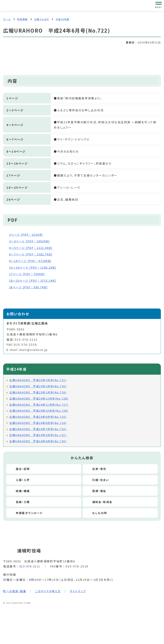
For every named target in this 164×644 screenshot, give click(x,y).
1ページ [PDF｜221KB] (27, 235)
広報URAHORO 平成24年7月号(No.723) (38, 429)
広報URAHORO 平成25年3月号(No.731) (38, 380)
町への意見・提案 (15, 591)
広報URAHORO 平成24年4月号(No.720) (38, 441)
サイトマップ (81, 591)
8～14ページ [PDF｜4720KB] (32, 261)
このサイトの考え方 (50, 591)
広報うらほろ (42, 19)
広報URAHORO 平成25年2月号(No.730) (38, 386)
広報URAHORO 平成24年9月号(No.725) (38, 417)
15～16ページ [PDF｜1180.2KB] (34, 267)
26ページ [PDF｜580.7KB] (30, 287)
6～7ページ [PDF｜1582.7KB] (32, 254)
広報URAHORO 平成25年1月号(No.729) (38, 392)
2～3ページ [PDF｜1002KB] (31, 241)
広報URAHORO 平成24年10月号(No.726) (39, 410)
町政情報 (23, 19)
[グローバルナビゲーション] (159, 5)
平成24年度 (63, 19)
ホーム (7, 19)
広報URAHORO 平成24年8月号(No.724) (38, 423)
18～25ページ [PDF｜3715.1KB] (34, 280)
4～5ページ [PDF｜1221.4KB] (32, 248)
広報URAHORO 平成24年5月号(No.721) (38, 435)
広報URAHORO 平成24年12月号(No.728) (39, 398)
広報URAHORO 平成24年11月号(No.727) (39, 404)
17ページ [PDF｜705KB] (28, 274)
